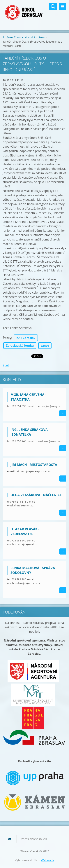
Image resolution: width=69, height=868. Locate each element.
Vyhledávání (53, 6)
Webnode (48, 860)
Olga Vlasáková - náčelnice (36, 495)
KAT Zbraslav (26, 338)
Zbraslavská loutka (20, 346)
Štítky (7, 338)
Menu (63, 6)
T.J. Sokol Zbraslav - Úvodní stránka (24, 37)
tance (45, 346)
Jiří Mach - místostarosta (34, 465)
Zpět (6, 365)
